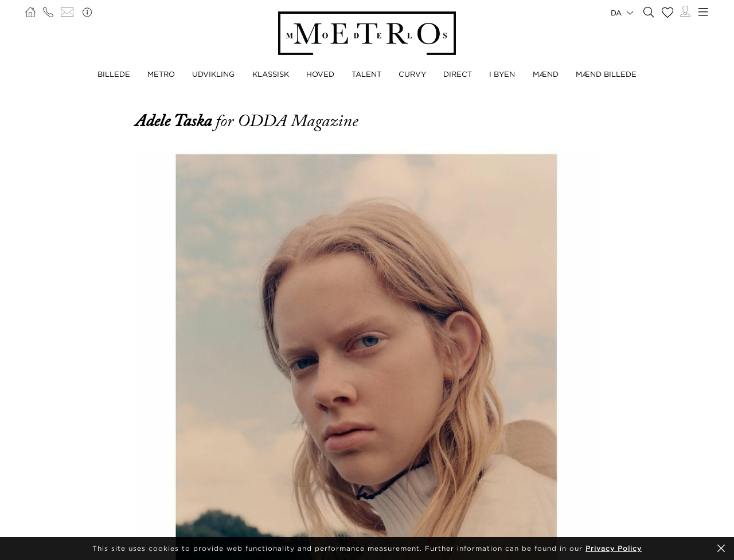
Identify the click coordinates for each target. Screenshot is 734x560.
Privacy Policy (614, 548)
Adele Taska (175, 121)
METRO (161, 74)
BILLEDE (114, 74)
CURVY (412, 74)
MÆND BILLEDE (606, 74)
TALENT (366, 74)
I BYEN (502, 74)
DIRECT (458, 74)
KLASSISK (271, 74)
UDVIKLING (213, 74)
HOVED (320, 74)
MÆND (546, 74)
